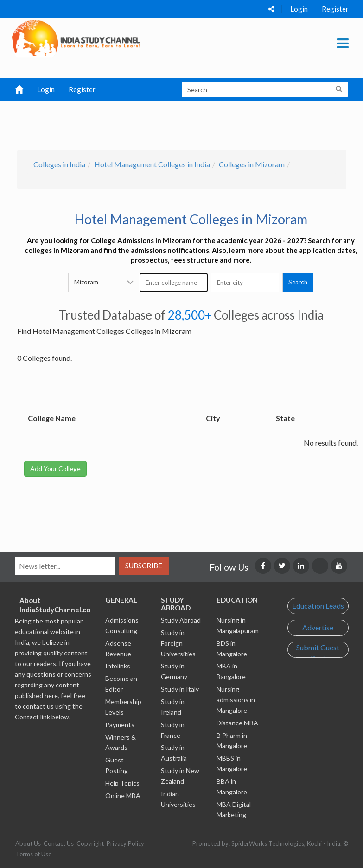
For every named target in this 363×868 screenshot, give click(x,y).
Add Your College (55, 469)
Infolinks (118, 666)
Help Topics (122, 783)
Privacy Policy (125, 843)
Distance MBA (237, 723)
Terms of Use (34, 854)
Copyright (90, 843)
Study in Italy (180, 689)
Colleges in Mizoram (252, 164)
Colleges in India (59, 164)
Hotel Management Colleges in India (152, 164)
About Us (28, 843)
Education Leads (318, 606)
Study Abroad (181, 620)
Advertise (318, 627)
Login (299, 9)
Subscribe (144, 566)
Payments (120, 725)
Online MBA (123, 796)
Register (335, 9)
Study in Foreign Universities (178, 643)
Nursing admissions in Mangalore (236, 700)
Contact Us (59, 843)
